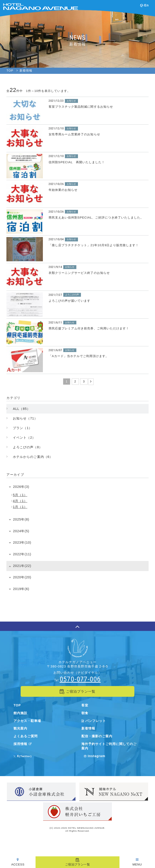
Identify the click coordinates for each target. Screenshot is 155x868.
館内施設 (20, 713)
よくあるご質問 (26, 736)
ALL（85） (22, 409)
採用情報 (23, 744)
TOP (17, 705)
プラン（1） (22, 428)
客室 (85, 705)
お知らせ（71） (25, 418)
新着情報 (88, 728)
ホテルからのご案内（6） (33, 457)
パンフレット (94, 721)
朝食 (85, 713)
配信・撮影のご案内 (97, 736)
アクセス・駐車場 (27, 721)
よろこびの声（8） (28, 447)
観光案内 (20, 728)
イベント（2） (24, 438)
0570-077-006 (80, 679)
